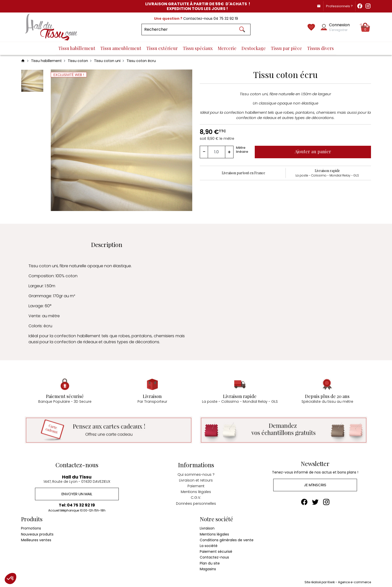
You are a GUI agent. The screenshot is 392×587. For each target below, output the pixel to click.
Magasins (208, 568)
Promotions (31, 527)
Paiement (196, 484)
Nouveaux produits (37, 533)
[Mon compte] (324, 27)
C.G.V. (196, 496)
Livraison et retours (196, 479)
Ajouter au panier (314, 151)
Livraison (207, 527)
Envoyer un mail (77, 493)
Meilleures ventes (36, 539)
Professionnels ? (336, 6)
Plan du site (210, 562)
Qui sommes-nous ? (196, 473)
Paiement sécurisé (216, 550)
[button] (10, 578)
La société (209, 544)
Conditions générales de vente (227, 539)
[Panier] (365, 27)
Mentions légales (196, 490)
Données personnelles (196, 502)
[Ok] (242, 29)
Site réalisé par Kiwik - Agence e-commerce (338, 581)
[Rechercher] (196, 29)
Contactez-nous (214, 556)
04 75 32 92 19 (226, 18)
